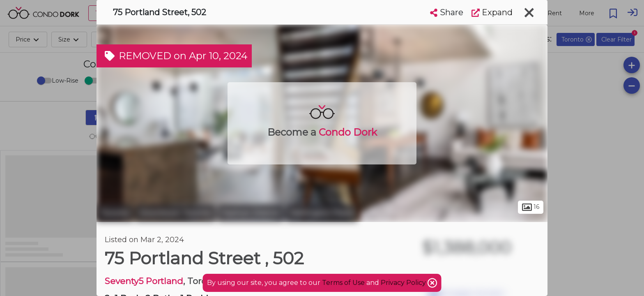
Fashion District (251, 213)
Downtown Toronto (176, 213)
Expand (492, 12)
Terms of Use (343, 283)
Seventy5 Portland (144, 281)
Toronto (115, 213)
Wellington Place (322, 213)
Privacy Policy (404, 283)
